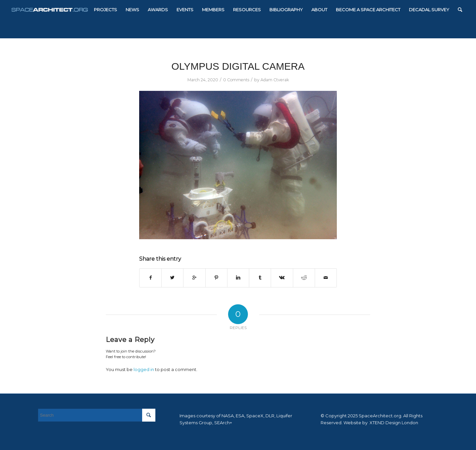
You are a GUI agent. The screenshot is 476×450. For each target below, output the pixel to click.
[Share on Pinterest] (216, 278)
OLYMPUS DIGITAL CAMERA (238, 66)
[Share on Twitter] (172, 278)
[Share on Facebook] (150, 278)
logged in (144, 369)
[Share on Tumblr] (260, 278)
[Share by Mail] (326, 278)
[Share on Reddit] (304, 278)
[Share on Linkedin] (238, 278)
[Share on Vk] (282, 278)
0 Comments (236, 80)
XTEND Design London (393, 423)
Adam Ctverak (275, 80)
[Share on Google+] (194, 278)
